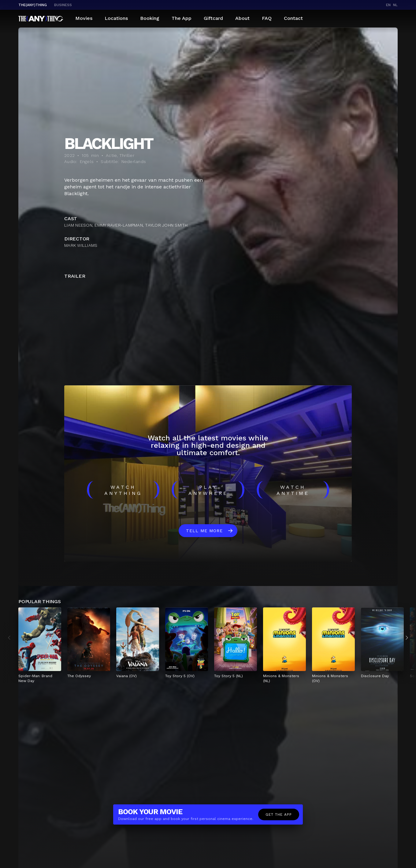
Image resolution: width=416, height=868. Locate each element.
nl (395, 5)
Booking (150, 18)
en (388, 5)
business (63, 5)
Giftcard (213, 18)
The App (182, 18)
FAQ (267, 18)
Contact (293, 18)
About (242, 18)
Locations (116, 18)
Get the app (279, 814)
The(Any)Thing (33, 5)
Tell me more (204, 531)
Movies (84, 18)
